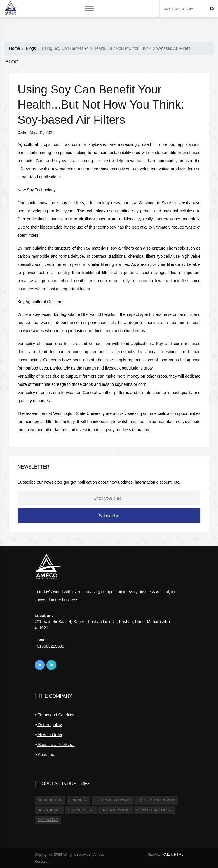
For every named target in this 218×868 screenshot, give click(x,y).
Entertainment (115, 810)
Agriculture (50, 800)
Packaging (48, 820)
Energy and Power (156, 800)
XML (166, 855)
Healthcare (49, 810)
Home (14, 48)
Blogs (31, 48)
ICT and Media (81, 810)
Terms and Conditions (56, 715)
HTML (179, 855)
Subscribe (109, 516)
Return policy (48, 725)
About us (44, 754)
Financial (79, 800)
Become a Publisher (55, 745)
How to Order (49, 735)
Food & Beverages (113, 800)
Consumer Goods (154, 810)
